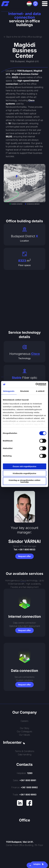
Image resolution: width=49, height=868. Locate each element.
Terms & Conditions (25, 751)
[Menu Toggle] (45, 4)
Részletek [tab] (24, 391)
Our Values (24, 735)
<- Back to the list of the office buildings (23, 37)
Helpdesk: (25, 773)
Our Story (25, 728)
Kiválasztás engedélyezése (25, 473)
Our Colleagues (24, 731)
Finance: (24, 787)
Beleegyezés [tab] (9, 391)
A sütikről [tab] (40, 391)
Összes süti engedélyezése (24, 466)
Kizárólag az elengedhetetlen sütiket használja (24, 481)
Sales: (24, 780)
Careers (24, 721)
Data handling (25, 754)
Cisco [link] (31, 100)
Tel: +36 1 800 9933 (24, 550)
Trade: (24, 795)
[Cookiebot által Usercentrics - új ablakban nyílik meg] (35, 384)
